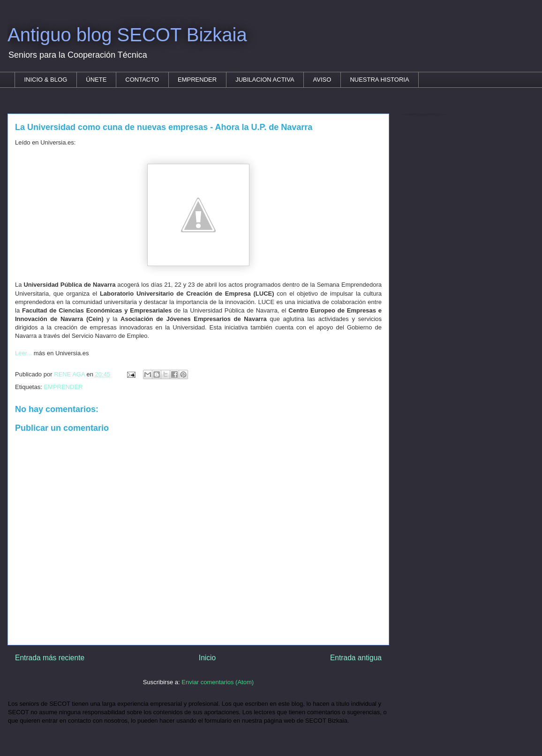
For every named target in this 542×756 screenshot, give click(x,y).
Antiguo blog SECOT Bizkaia (127, 35)
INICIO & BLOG (46, 80)
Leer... (24, 353)
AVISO (322, 80)
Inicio (207, 658)
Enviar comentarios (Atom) (218, 682)
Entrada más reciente (50, 658)
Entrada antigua (356, 658)
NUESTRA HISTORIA (379, 80)
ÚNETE (96, 80)
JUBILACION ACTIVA (265, 80)
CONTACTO (142, 80)
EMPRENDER (197, 80)
